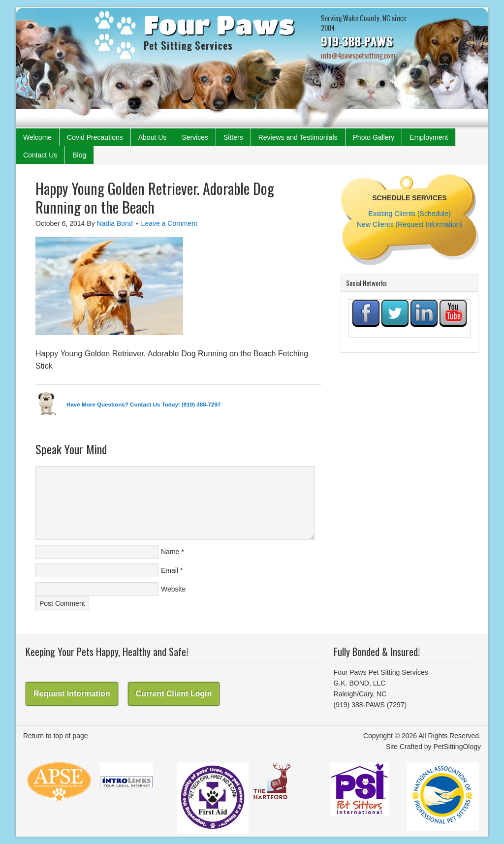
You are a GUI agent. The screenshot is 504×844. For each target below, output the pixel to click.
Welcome (37, 137)
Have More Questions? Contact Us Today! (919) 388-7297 (143, 404)
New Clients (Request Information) (409, 224)
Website (173, 589)
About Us (153, 137)
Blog (79, 155)
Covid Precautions (95, 137)
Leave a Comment (169, 223)
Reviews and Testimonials (298, 137)
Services (195, 137)
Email (170, 570)
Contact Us (40, 155)
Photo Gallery (374, 137)
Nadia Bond (115, 223)
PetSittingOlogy (457, 747)
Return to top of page (56, 736)
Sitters (233, 137)
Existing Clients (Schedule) (409, 214)
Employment (429, 137)
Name (170, 552)
